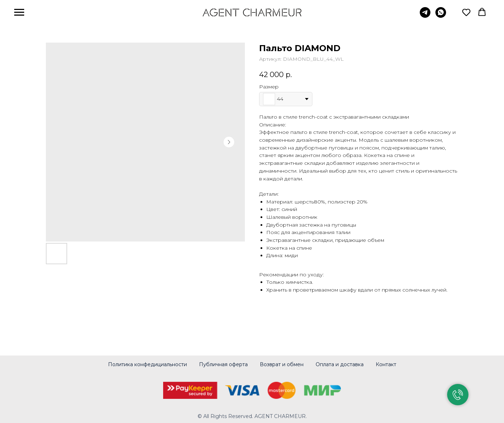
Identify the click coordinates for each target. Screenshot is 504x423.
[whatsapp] (441, 16)
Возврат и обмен (282, 364)
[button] (466, 12)
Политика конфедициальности (148, 364)
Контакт (386, 364)
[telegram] (425, 16)
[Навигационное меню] (19, 12)
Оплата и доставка (340, 364)
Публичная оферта (223, 364)
